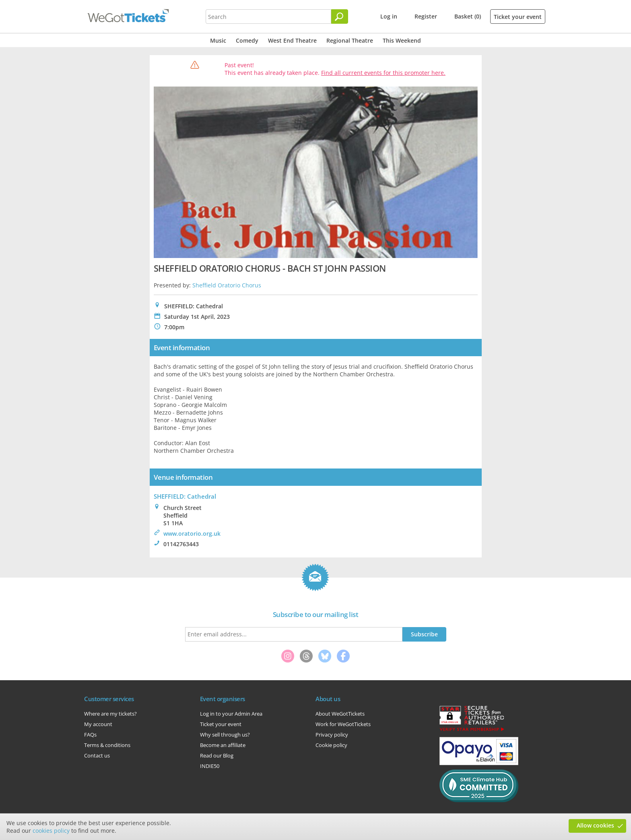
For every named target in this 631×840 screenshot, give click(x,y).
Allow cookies (595, 825)
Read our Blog (217, 755)
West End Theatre (292, 40)
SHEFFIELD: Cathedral (185, 496)
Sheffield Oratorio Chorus (227, 285)
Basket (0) (468, 16)
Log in (389, 16)
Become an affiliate (223, 745)
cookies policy (51, 831)
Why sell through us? (225, 735)
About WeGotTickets (340, 714)
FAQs (90, 735)
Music (218, 40)
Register (426, 16)
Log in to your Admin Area (231, 714)
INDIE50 (210, 766)
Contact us (97, 755)
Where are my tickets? (110, 714)
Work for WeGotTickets (343, 724)
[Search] (340, 17)
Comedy (247, 40)
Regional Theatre (350, 40)
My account (98, 724)
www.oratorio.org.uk (192, 534)
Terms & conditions (107, 745)
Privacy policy (332, 735)
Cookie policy (331, 745)
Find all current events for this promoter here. (383, 73)
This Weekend (402, 40)
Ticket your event (518, 17)
